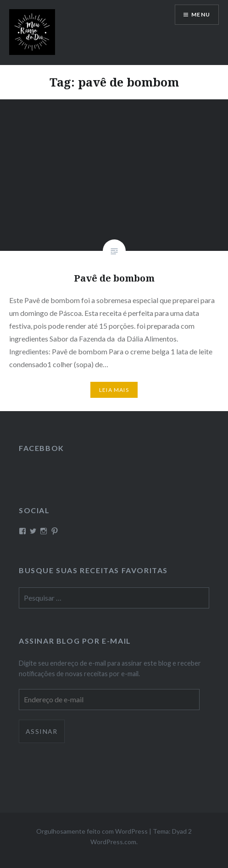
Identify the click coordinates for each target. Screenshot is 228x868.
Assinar (42, 731)
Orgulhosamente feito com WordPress (92, 831)
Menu (201, 14)
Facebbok (42, 448)
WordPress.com (113, 842)
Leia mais (114, 390)
